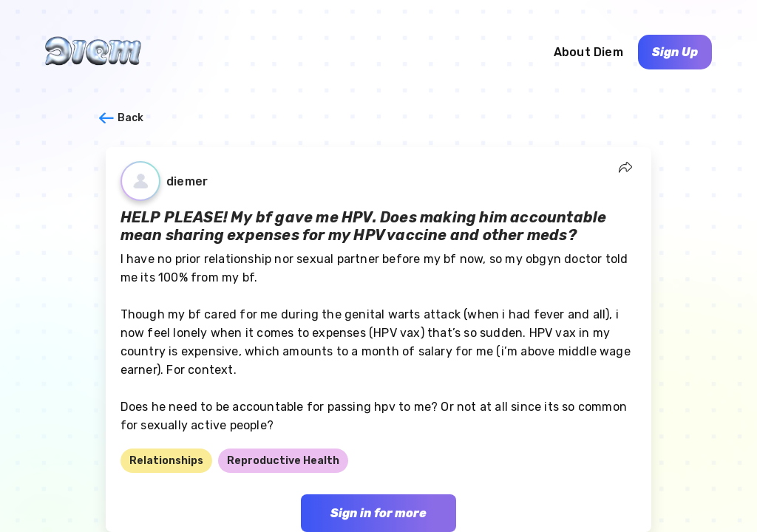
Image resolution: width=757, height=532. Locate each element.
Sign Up (675, 52)
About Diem (588, 52)
